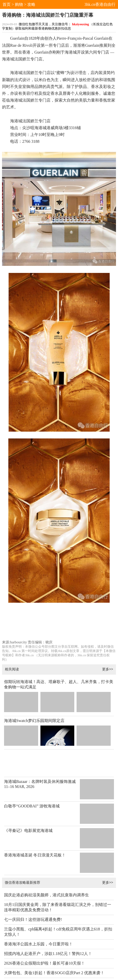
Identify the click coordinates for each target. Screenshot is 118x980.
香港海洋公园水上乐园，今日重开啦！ (38, 944)
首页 (7, 4)
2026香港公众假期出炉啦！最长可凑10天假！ (44, 963)
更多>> (108, 669)
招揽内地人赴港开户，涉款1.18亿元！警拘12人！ (48, 954)
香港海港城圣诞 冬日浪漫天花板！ (35, 855)
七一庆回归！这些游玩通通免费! (33, 919)
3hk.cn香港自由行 (100, 4)
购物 (19, 4)
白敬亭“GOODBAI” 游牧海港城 (32, 806)
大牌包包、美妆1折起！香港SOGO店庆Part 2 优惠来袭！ (54, 973)
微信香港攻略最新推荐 (22, 882)
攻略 (31, 4)
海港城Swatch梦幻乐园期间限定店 (34, 721)
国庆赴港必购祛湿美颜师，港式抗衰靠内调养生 (46, 895)
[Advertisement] (59, 623)
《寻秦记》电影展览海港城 (28, 831)
